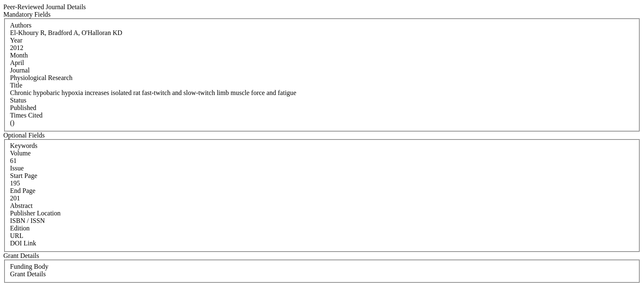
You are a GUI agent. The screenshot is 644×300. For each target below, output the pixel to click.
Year (16, 40)
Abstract (21, 206)
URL (17, 236)
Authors (21, 25)
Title (16, 85)
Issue (17, 168)
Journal (20, 70)
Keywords (24, 146)
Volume (20, 153)
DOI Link (23, 243)
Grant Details (28, 274)
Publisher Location (35, 213)
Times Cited (26, 115)
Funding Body (29, 266)
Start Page (24, 176)
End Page (23, 191)
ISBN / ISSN (28, 221)
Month (19, 55)
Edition (20, 228)
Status (18, 100)
